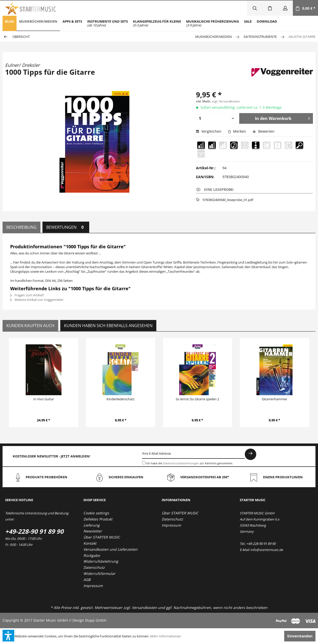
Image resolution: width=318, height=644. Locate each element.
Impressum (93, 586)
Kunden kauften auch (30, 326)
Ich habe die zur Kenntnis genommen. (190, 463)
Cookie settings (96, 513)
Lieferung (92, 525)
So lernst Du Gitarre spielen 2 (197, 399)
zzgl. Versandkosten (226, 101)
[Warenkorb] (305, 8)
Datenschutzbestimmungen (181, 463)
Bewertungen (66, 227)
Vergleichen (209, 131)
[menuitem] (10, 23)
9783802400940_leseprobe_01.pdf (228, 200)
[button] (8, 636)
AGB (87, 580)
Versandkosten (145, 608)
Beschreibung (21, 227)
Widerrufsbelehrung (101, 561)
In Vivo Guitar (44, 399)
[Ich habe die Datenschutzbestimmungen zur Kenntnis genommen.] (144, 463)
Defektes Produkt (98, 519)
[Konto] (285, 8)
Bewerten (263, 131)
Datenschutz (94, 567)
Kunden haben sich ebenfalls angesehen (108, 326)
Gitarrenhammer (275, 399)
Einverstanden (300, 636)
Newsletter (93, 531)
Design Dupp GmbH (89, 620)
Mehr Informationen (165, 636)
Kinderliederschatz (120, 399)
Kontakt (90, 543)
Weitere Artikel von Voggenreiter (37, 300)
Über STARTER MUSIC (102, 537)
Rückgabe (92, 555)
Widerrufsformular (99, 573)
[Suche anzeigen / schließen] (255, 8)
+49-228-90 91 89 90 (34, 531)
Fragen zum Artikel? (27, 295)
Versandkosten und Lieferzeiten (110, 549)
